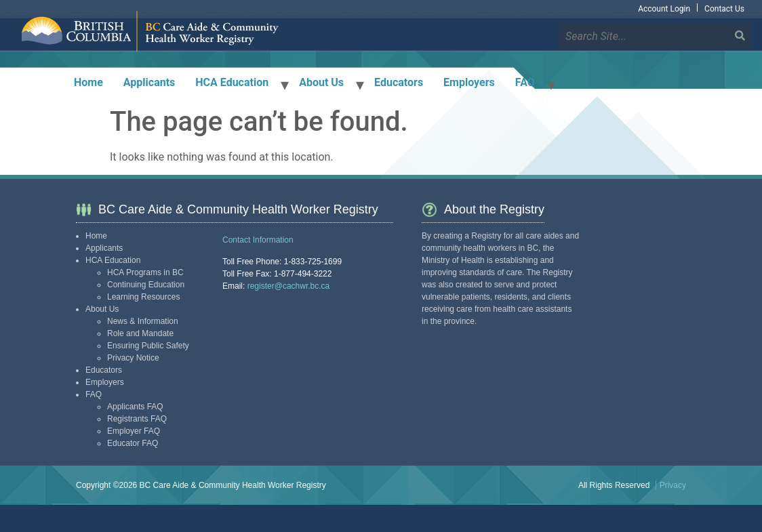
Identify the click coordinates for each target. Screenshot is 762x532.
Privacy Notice (133, 358)
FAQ (525, 82)
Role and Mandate (140, 333)
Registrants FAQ (137, 419)
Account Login (664, 9)
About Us (321, 82)
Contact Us (724, 9)
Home (88, 82)
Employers (469, 82)
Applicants (149, 82)
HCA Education (232, 82)
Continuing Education (146, 285)
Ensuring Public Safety (148, 346)
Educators (399, 82)
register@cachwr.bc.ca (289, 286)
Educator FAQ (133, 443)
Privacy (673, 485)
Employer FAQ (134, 431)
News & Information (143, 321)
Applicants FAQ (135, 407)
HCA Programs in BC (145, 272)
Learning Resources (143, 297)
